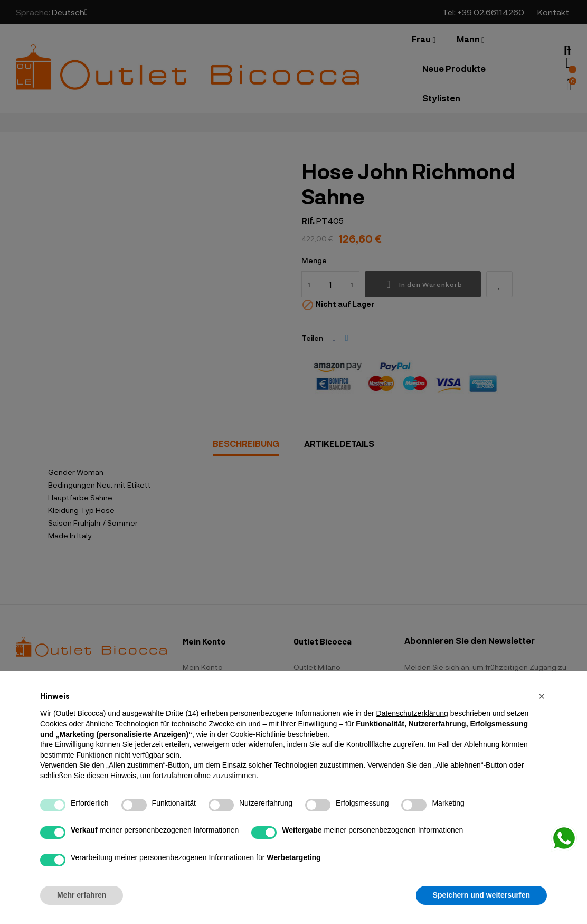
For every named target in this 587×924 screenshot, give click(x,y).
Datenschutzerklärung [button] (412, 713)
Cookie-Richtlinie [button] (258, 734)
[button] (542, 696)
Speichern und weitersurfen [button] (481, 895)
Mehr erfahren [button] (82, 895)
